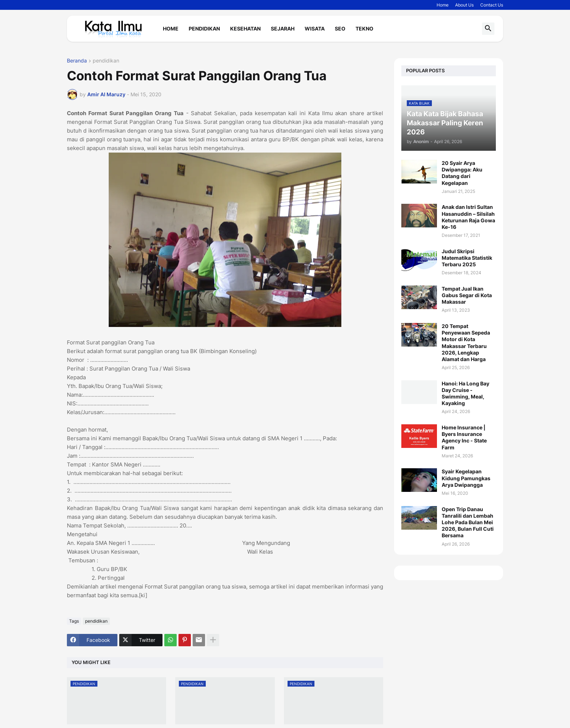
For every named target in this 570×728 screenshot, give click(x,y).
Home (443, 5)
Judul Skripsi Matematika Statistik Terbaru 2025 (467, 258)
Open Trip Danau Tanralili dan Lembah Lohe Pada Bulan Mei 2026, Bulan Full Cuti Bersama (468, 522)
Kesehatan (245, 29)
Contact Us (492, 5)
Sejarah (283, 29)
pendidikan (106, 61)
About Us (464, 5)
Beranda (77, 61)
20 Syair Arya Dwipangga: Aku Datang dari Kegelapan (462, 173)
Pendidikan (204, 29)
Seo (340, 29)
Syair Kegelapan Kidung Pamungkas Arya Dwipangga (466, 478)
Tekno (364, 29)
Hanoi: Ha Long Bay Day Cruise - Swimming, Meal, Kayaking (465, 393)
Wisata (315, 29)
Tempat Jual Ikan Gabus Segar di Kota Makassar (467, 295)
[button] (488, 29)
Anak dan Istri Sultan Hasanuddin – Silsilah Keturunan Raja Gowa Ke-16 (468, 217)
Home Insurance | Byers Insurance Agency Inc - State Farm (464, 437)
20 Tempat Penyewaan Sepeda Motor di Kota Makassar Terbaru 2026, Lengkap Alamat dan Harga (466, 343)
